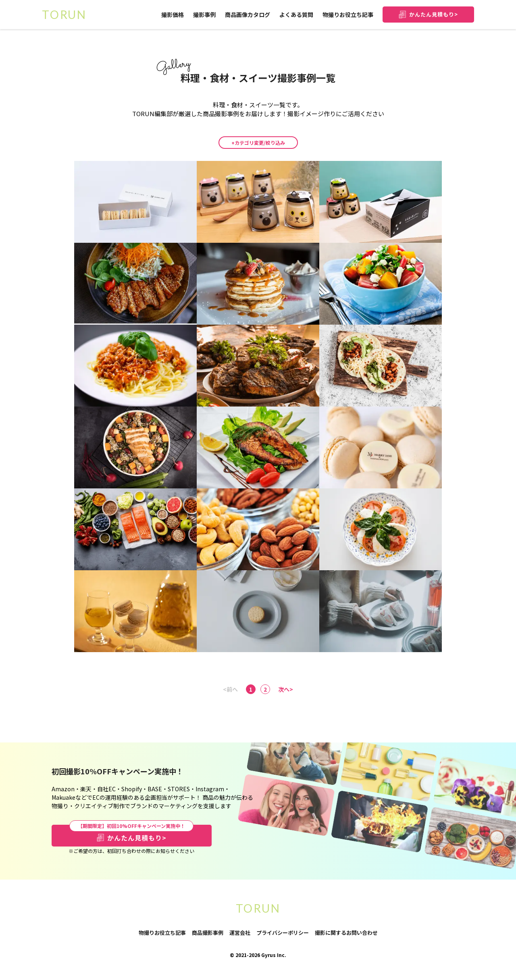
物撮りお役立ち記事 (348, 15)
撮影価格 (173, 15)
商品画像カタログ (248, 15)
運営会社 (240, 933)
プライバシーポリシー (283, 933)
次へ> (286, 689)
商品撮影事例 (208, 933)
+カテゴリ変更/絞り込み (258, 143)
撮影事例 (204, 15)
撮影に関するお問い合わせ (346, 933)
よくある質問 (296, 15)
